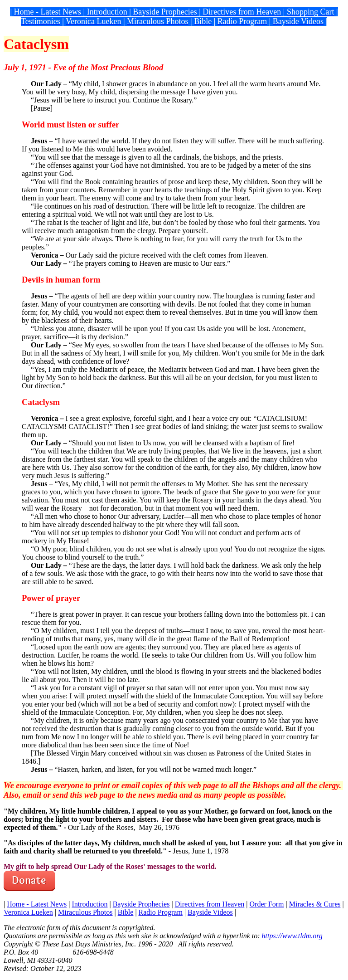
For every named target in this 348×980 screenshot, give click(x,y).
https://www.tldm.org (292, 936)
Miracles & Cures (315, 904)
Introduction (89, 904)
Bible (126, 912)
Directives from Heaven (210, 904)
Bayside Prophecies (141, 904)
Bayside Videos (210, 912)
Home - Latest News (37, 904)
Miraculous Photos (85, 912)
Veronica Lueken (28, 912)
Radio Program (161, 912)
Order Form (267, 904)
